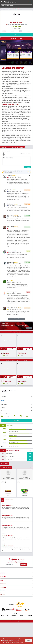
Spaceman (20, 371)
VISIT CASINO (16, 440)
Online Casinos (8, 9)
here (21, 642)
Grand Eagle (9, 481)
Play (30, 475)
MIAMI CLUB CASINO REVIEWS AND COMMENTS (13, 147)
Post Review (27, 167)
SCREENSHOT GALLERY (16, 39)
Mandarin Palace (10, 478)
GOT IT (29, 641)
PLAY (16, 35)
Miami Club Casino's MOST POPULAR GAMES (16, 380)
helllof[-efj (3, 503)
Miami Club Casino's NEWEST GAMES (17, 351)
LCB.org (29, 172)
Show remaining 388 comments (17, 338)
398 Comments (17, 29)
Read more (29, 347)
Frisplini (19, 503)
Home (2, 9)
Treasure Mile (10, 475)
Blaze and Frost (5, 371)
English (3, 420)
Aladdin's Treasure (22, 400)
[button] (30, 489)
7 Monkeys (4, 400)
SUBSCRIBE (24, 586)
